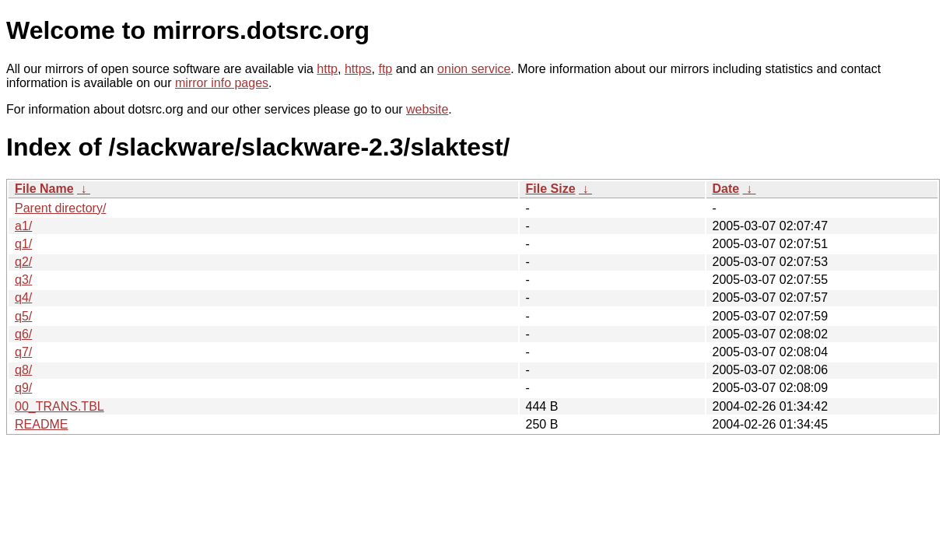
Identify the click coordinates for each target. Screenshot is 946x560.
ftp (385, 69)
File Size (551, 189)
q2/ (23, 262)
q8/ (23, 370)
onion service (474, 69)
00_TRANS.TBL (60, 406)
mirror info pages (222, 83)
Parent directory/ (60, 208)
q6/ (23, 334)
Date (726, 189)
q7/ (23, 352)
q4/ (23, 297)
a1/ (23, 226)
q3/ (23, 280)
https (358, 69)
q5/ (23, 316)
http (327, 69)
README (41, 424)
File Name (44, 189)
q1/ (23, 244)
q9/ (23, 388)
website (427, 109)
